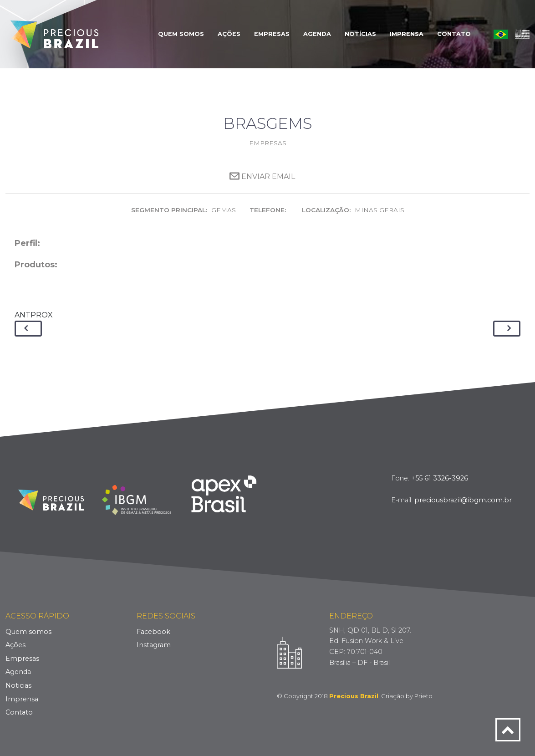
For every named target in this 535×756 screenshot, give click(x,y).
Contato (454, 34)
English (522, 34)
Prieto (423, 696)
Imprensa (407, 34)
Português (501, 34)
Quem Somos (181, 34)
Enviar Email (262, 176)
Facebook (153, 632)
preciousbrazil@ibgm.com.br (463, 500)
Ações (229, 34)
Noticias (18, 685)
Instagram (154, 645)
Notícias (360, 34)
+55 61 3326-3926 (440, 478)
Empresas (272, 34)
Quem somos (28, 632)
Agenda (317, 34)
